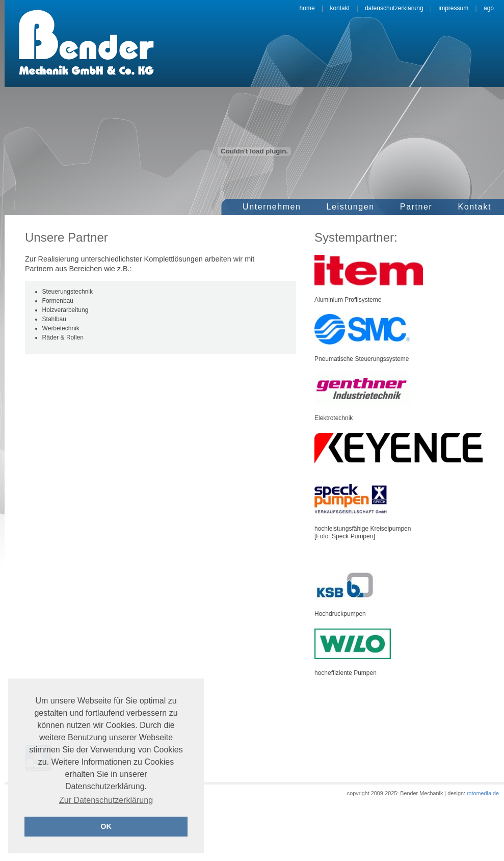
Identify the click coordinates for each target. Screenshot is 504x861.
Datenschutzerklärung (394, 8)
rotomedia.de (482, 793)
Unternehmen (272, 207)
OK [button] (106, 826)
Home (307, 8)
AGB (489, 8)
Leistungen (351, 207)
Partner (416, 207)
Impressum (453, 8)
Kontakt (340, 8)
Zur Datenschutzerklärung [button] (106, 800)
